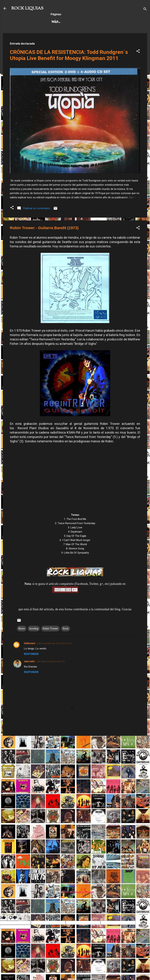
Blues (22, 629)
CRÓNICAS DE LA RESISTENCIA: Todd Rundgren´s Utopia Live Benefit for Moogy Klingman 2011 (69, 55)
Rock (66, 629)
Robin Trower (50, 629)
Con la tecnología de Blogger (75, 892)
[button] (138, 52)
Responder (31, 654)
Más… (117, 22)
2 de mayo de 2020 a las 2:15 (50, 661)
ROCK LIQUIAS (27, 8)
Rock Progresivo (91, 22)
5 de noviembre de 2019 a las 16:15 (54, 643)
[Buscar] (145, 10)
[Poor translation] (13, 918)
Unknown (30, 643)
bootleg (34, 629)
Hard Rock (61, 22)
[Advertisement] (75, 763)
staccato (29, 661)
